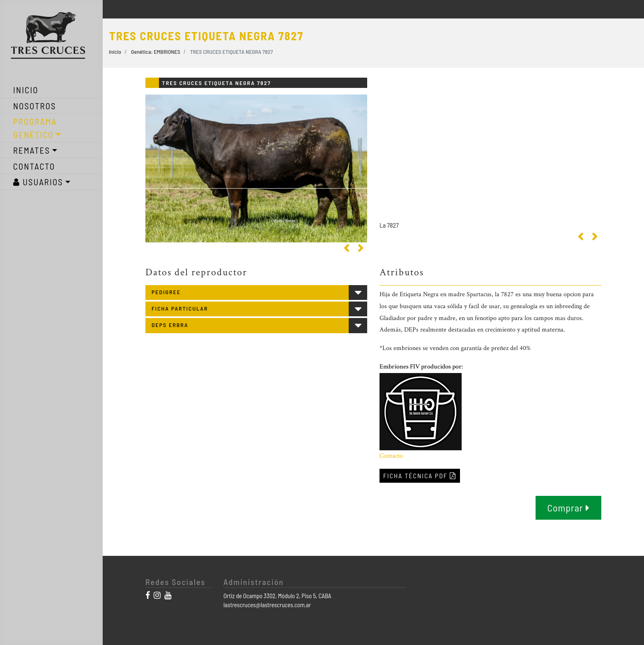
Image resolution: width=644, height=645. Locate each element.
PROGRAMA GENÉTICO (35, 128)
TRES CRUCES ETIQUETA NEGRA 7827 (232, 52)
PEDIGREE (166, 292)
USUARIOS (38, 182)
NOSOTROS (34, 106)
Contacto (391, 456)
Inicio (115, 52)
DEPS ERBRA (170, 325)
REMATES (32, 150)
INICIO (26, 90)
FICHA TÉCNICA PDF (420, 476)
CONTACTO (34, 166)
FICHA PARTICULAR (180, 308)
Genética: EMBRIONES (156, 52)
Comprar (568, 508)
